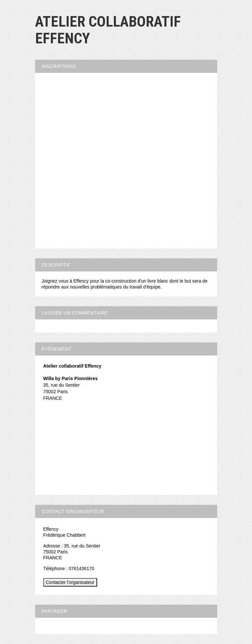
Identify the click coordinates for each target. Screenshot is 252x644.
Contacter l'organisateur (70, 582)
